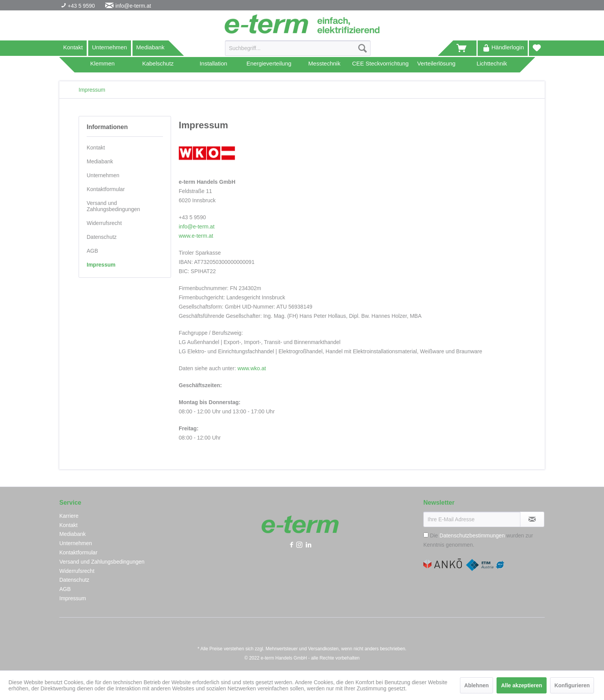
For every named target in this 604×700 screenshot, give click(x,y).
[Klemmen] (102, 65)
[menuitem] (298, 51)
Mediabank (150, 47)
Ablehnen (476, 685)
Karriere (69, 516)
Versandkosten (323, 649)
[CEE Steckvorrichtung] (380, 65)
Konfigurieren (572, 685)
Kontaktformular (106, 189)
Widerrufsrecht (104, 223)
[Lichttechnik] (492, 65)
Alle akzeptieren (522, 685)
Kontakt (73, 47)
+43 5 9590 (81, 6)
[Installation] (213, 65)
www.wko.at (252, 368)
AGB (92, 251)
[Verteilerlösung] (436, 65)
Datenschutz (102, 237)
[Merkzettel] (537, 48)
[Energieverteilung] (269, 65)
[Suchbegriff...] (298, 48)
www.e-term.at (196, 236)
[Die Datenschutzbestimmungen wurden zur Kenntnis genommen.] (426, 535)
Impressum (101, 265)
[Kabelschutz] (158, 65)
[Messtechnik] (324, 65)
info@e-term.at (133, 6)
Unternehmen (110, 47)
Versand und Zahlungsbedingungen (113, 206)
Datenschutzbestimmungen (472, 535)
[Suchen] (362, 48)
